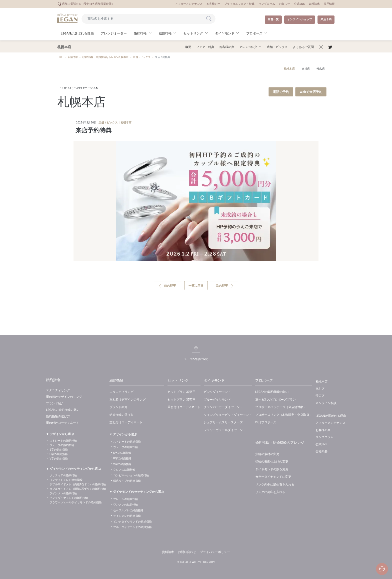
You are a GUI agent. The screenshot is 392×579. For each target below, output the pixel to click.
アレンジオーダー (114, 33)
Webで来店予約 (311, 92)
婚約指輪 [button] (140, 33)
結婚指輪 (116, 380)
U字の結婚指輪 (122, 458)
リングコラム (267, 4)
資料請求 (314, 4)
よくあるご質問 (303, 47)
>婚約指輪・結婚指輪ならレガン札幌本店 (105, 57)
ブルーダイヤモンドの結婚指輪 (132, 527)
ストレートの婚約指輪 (63, 441)
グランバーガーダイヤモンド (223, 407)
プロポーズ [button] (254, 33)
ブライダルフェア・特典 (239, 4)
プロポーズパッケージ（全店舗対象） (281, 407)
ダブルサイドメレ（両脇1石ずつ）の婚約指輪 (78, 484)
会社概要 (321, 451)
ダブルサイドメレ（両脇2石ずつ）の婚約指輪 (78, 489)
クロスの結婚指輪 (124, 470)
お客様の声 (213, 4)
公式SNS (299, 4)
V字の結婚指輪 (122, 464)
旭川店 (306, 69)
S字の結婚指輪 (122, 453)
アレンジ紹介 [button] (248, 47)
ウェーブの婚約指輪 (62, 445)
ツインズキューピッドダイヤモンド (228, 415)
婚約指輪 (53, 380)
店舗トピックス (277, 47)
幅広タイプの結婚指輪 (127, 481)
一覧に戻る (196, 286)
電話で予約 (281, 92)
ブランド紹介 (55, 403)
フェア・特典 (205, 47)
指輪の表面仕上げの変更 (272, 462)
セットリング (178, 380)
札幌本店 (289, 69)
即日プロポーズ (266, 422)
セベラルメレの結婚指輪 (128, 510)
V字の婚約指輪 (59, 459)
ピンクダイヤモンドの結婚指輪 (132, 522)
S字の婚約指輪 (59, 450)
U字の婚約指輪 (59, 454)
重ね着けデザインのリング (64, 397)
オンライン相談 (326, 403)
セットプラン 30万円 (181, 392)
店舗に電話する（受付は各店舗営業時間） (86, 4)
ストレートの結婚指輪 (127, 442)
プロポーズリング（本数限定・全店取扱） (284, 415)
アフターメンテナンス (189, 4)
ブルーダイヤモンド (217, 400)
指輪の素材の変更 (267, 454)
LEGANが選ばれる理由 (77, 33)
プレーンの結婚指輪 (126, 499)
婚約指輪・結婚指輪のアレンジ (280, 443)
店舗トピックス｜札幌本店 (115, 123)
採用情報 (329, 4)
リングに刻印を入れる (270, 492)
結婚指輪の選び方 (121, 415)
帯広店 (321, 69)
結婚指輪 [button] (165, 33)
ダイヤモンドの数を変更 (272, 469)
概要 (188, 47)
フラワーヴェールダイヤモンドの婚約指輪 (76, 502)
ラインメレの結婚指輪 (127, 516)
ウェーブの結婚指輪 (126, 447)
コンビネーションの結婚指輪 (131, 475)
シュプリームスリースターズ (223, 422)
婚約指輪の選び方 (58, 416)
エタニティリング (58, 390)
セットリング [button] (193, 33)
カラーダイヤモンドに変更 (273, 477)
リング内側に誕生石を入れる (275, 485)
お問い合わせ (187, 552)
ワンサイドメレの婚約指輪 (66, 480)
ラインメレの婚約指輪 (63, 493)
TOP (61, 57)
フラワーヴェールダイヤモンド (225, 430)
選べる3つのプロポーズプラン (276, 400)
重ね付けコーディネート (62, 423)
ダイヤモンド (214, 380)
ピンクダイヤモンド (217, 392)
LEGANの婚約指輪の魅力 (63, 410)
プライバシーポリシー (215, 552)
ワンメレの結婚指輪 (126, 505)
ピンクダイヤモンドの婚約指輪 (69, 498)
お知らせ (284, 4)
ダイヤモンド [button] (225, 33)
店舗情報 (73, 57)
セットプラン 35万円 (181, 400)
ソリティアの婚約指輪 (63, 475)
